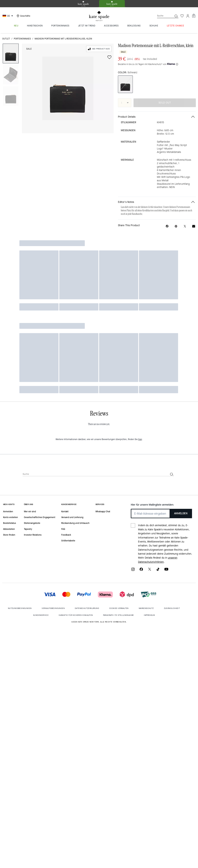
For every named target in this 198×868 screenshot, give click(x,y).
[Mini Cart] (194, 16)
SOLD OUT (165, 103)
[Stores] (23, 16)
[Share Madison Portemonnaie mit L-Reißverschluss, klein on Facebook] (167, 226)
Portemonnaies (22, 39)
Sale (29, 49)
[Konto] (188, 16)
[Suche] (162, 16)
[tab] (83, 4)
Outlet (6, 39)
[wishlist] (109, 57)
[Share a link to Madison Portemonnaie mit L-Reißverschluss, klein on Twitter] (185, 226)
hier (140, 439)
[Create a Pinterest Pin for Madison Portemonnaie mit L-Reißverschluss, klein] (176, 226)
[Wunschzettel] (182, 16)
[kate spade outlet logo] (99, 16)
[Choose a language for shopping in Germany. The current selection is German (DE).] (8, 16)
